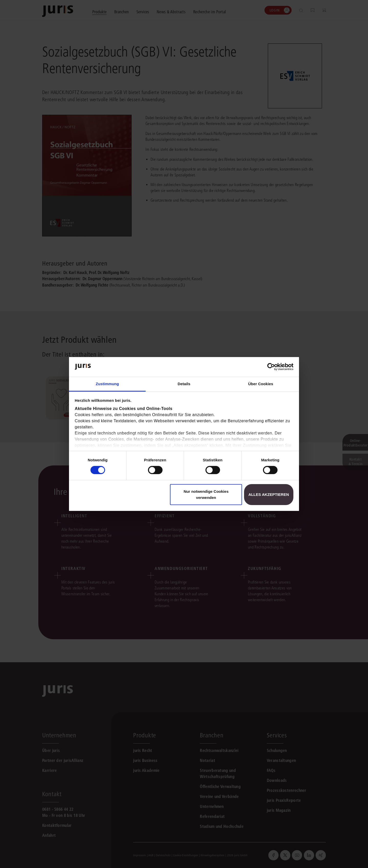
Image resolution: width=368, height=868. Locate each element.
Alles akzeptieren (269, 494)
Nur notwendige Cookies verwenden (206, 494)
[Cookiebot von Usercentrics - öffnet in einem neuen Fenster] (271, 367)
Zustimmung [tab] (107, 384)
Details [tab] (184, 384)
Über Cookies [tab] (261, 384)
